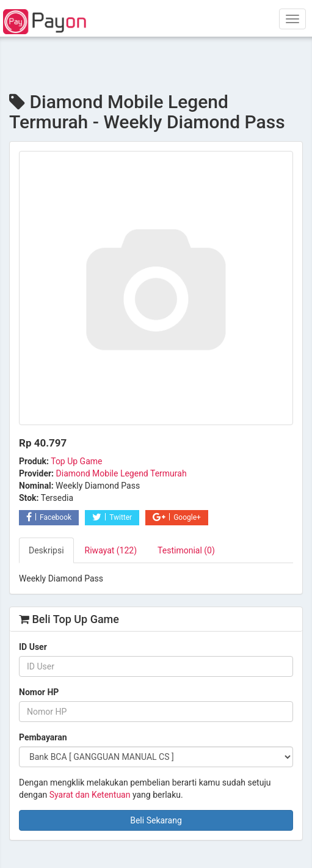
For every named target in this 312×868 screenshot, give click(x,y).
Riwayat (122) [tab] (111, 550)
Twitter (112, 517)
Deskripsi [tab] (46, 550)
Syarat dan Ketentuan (90, 795)
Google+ (177, 517)
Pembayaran (43, 737)
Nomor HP (39, 692)
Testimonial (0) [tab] (186, 550)
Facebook (49, 517)
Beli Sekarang (156, 820)
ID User (33, 647)
